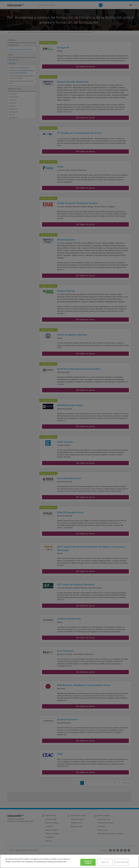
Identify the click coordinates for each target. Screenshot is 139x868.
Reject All (105, 862)
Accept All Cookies (88, 862)
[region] (69, 861)
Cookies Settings (122, 862)
